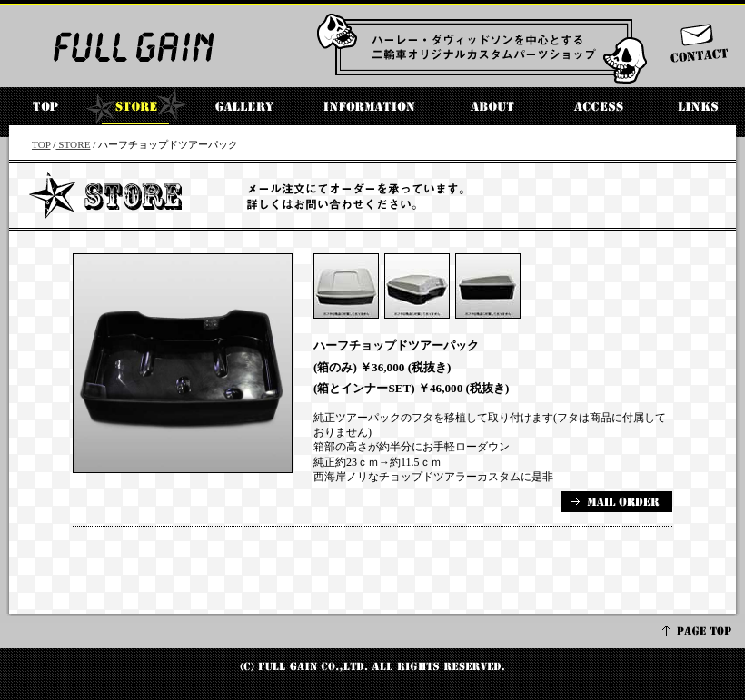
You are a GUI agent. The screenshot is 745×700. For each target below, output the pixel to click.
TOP (41, 144)
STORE (73, 144)
